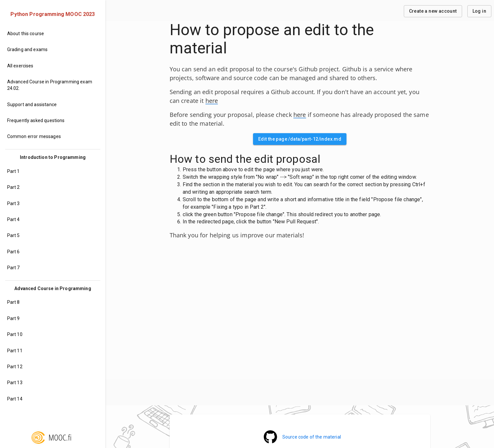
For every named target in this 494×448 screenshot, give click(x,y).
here (212, 101)
